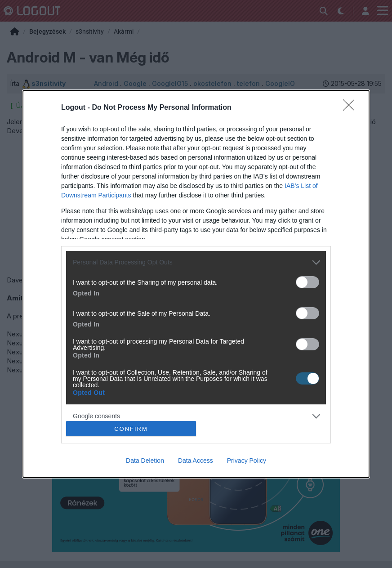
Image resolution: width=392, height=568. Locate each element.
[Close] (352, 108)
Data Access (196, 461)
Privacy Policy (247, 461)
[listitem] (196, 262)
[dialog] (196, 284)
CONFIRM (131, 429)
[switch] (307, 282)
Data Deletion (145, 461)
